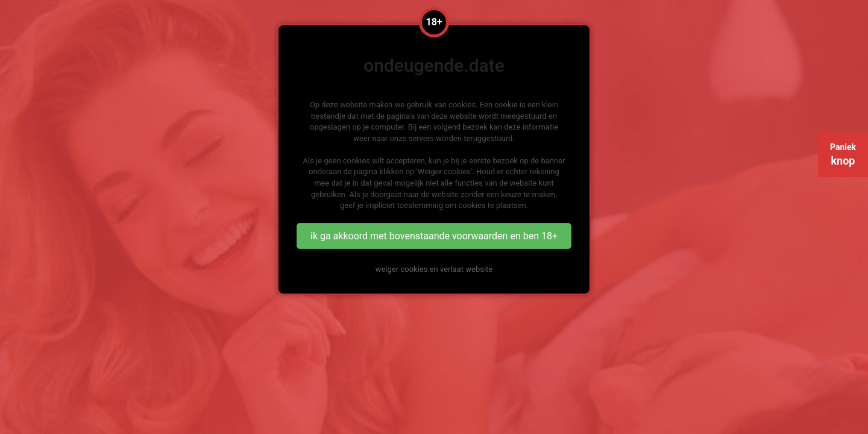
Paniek (843, 155)
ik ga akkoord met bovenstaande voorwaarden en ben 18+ (434, 236)
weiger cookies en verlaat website (434, 269)
